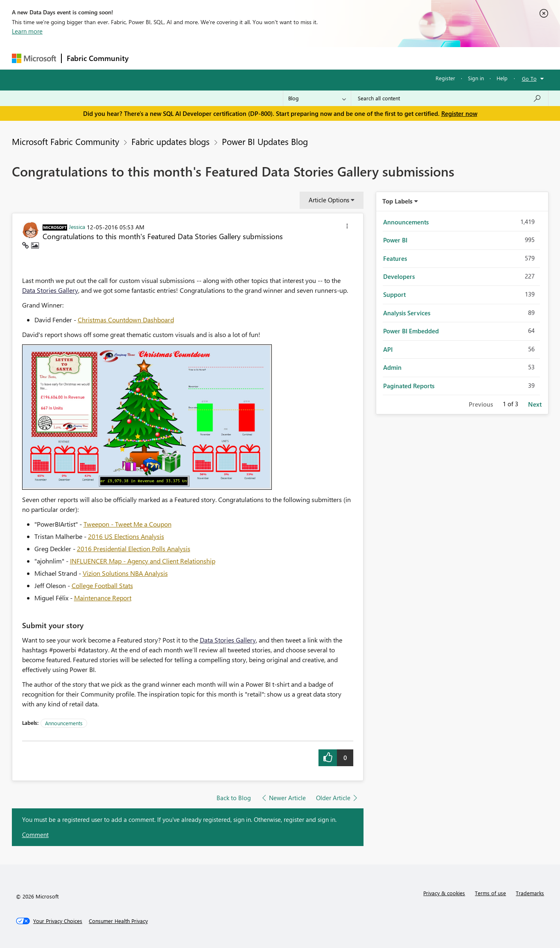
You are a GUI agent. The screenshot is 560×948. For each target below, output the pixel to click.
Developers (399, 276)
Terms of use (490, 893)
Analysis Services (407, 313)
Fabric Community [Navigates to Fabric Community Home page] (98, 58)
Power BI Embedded (411, 331)
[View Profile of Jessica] (77, 226)
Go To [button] (529, 78)
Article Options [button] (329, 200)
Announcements (64, 723)
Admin (392, 367)
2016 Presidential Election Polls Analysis (134, 549)
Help (502, 78)
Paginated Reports (409, 386)
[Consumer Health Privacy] (118, 921)
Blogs (290, 58)
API (388, 349)
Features (395, 258)
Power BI (395, 240)
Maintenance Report (103, 598)
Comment (35, 835)
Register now (459, 113)
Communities (253, 58)
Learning (321, 58)
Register (445, 78)
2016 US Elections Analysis (126, 536)
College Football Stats (102, 585)
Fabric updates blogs (170, 141)
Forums (147, 58)
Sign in (476, 78)
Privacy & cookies (444, 893)
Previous (481, 404)
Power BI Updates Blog (265, 141)
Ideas (217, 58)
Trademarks (530, 893)
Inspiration (183, 58)
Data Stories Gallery (50, 290)
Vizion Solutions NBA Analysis (125, 573)
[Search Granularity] (317, 98)
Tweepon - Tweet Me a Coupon (128, 524)
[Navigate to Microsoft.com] (34, 58)
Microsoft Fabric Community (65, 141)
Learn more (27, 31)
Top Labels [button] (397, 201)
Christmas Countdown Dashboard (126, 320)
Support (356, 58)
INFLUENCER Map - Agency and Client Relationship (143, 561)
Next (535, 404)
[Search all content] (450, 98)
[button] (347, 227)
